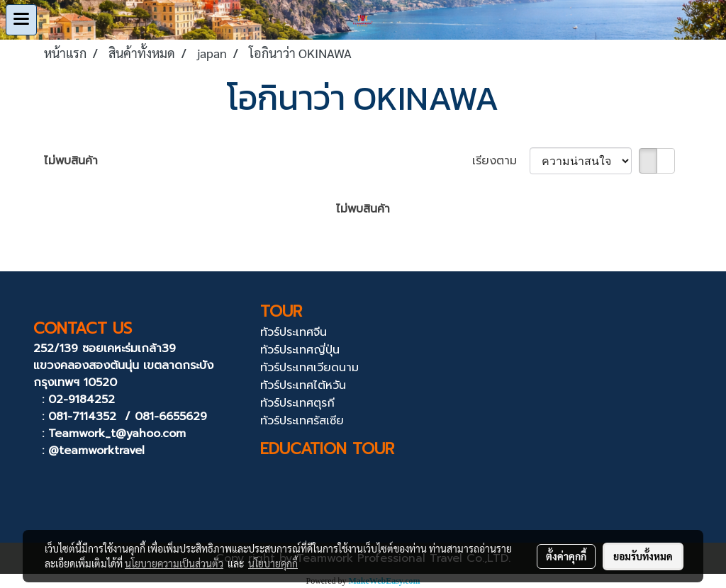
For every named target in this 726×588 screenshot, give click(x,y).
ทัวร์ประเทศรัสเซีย (302, 421)
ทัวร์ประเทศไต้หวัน (303, 385)
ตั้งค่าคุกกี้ (566, 556)
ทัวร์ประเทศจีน (294, 332)
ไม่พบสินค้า (71, 161)
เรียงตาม (501, 161)
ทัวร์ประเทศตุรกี (297, 403)
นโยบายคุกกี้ (273, 563)
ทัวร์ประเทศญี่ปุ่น (300, 350)
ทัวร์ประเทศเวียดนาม (309, 368)
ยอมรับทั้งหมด (643, 556)
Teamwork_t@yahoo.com (117, 434)
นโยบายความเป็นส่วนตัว (174, 563)
